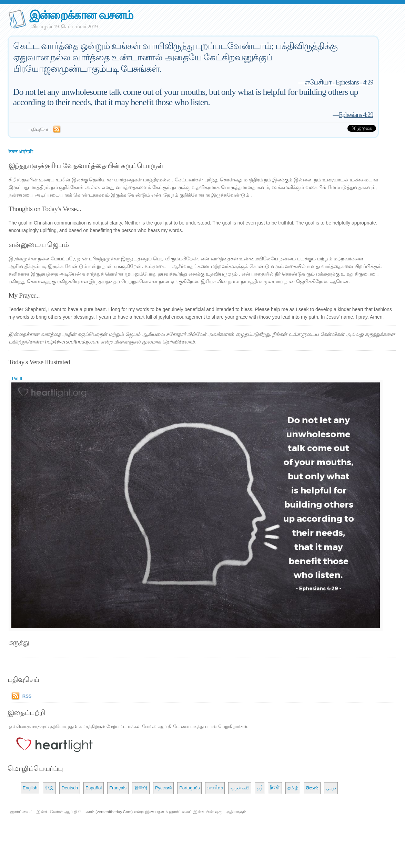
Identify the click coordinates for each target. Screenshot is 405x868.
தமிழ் (293, 788)
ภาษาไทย (215, 788)
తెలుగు (312, 788)
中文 (49, 788)
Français (118, 788)
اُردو (260, 788)
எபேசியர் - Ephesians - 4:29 (339, 82)
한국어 (141, 788)
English (30, 788)
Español (94, 788)
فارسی (331, 788)
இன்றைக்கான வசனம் (81, 15)
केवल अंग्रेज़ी (21, 152)
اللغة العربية (240, 788)
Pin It (17, 378)
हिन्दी (275, 788)
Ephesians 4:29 (356, 115)
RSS (27, 696)
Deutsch (70, 788)
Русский (163, 788)
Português (189, 788)
